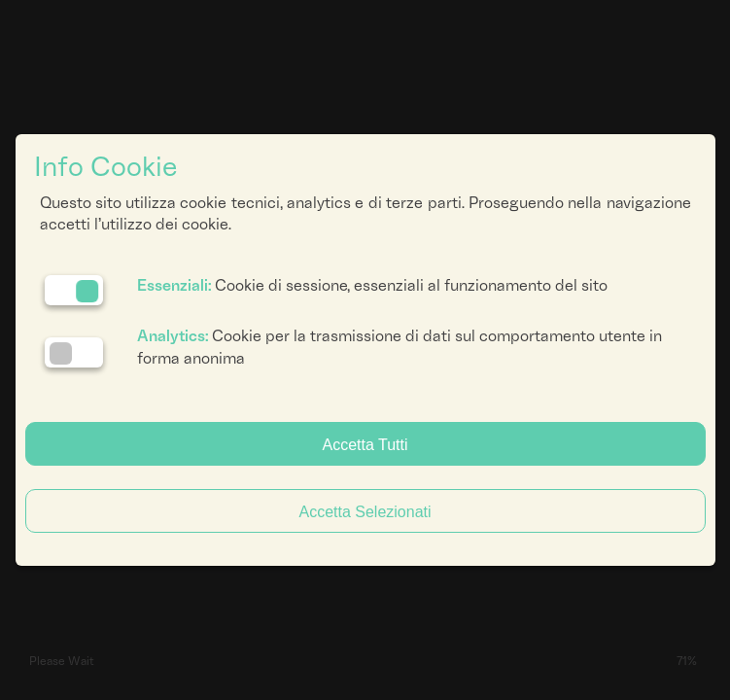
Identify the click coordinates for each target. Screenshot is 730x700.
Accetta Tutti (365, 445)
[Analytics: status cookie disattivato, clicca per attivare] (74, 352)
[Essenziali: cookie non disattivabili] (74, 290)
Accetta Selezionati (365, 512)
